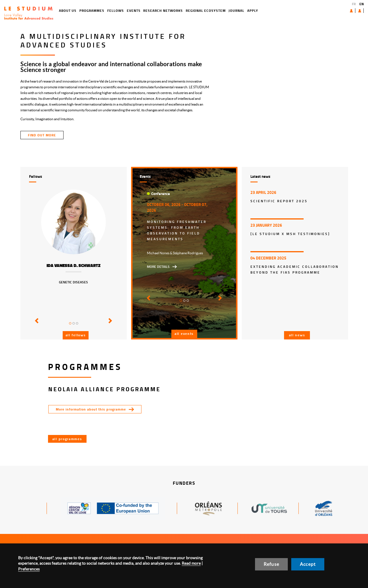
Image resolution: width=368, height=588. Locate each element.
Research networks (142, 10)
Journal (216, 10)
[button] (36, 325)
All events (184, 334)
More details (158, 267)
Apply (232, 10)
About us (338, 10)
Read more (191, 563)
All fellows (76, 335)
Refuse (271, 564)
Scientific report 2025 (279, 201)
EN (362, 4)
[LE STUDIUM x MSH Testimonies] (290, 234)
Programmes (71, 10)
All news (297, 335)
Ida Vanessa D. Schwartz (74, 266)
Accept (308, 564)
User (355, 11)
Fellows (95, 10)
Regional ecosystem (185, 10)
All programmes (67, 439)
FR (354, 4)
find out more (42, 135)
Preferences (29, 569)
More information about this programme (91, 409)
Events (113, 10)
